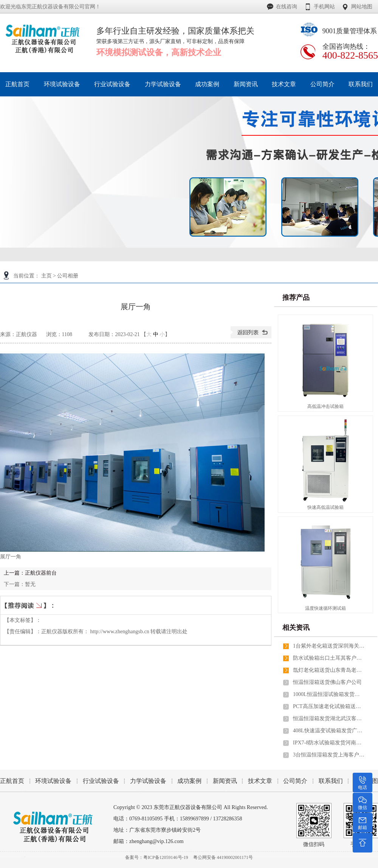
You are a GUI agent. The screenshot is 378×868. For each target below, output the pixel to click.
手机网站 (324, 7)
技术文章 (260, 781)
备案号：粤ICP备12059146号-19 (157, 857)
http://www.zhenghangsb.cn (120, 632)
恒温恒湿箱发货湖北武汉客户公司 (329, 718)
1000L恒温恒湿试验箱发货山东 (329, 694)
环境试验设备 (53, 781)
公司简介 (295, 781)
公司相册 (68, 276)
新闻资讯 (225, 781)
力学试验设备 (148, 781)
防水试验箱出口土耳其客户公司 (329, 658)
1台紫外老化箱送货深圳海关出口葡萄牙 (329, 646)
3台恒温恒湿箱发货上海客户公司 (329, 755)
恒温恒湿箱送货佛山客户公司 (327, 682)
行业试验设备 (101, 781)
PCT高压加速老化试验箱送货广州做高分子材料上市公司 (329, 706)
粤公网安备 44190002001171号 (223, 857)
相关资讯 (296, 628)
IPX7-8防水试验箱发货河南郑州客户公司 (329, 743)
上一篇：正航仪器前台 (30, 573)
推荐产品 (296, 298)
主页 (46, 276)
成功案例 (189, 781)
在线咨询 (287, 7)
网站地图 (362, 7)
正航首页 (12, 781)
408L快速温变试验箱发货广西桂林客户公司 (329, 731)
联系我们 (331, 781)
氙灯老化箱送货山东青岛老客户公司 (329, 670)
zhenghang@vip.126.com (156, 841)
